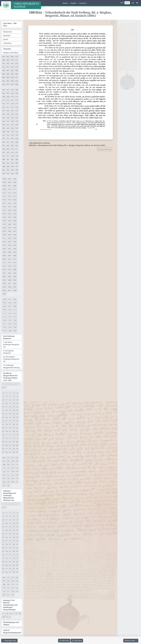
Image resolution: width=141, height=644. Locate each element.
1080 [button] (15, 270)
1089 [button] (15, 280)
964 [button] (4, 146)
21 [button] (7, 400)
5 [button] (13, 384)
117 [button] (8, 472)
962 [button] (12, 142)
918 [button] (12, 104)
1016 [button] (9, 196)
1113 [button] (9, 313)
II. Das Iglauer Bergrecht (8, 352)
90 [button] (3, 449)
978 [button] (12, 156)
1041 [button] (15, 224)
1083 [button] (15, 273)
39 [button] (17, 410)
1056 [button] (15, 242)
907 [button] (17, 93)
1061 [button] (9, 249)
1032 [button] (15, 214)
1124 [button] (4, 327)
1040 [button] (9, 224)
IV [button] (11, 613)
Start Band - (10, 25)
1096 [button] (4, 291)
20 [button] (3, 400)
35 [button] (3, 410)
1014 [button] (15, 193)
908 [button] (4, 97)
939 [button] (17, 121)
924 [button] (4, 111)
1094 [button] (9, 287)
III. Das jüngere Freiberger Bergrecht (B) (11, 359)
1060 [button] (4, 249)
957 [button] (8, 139)
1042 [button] (4, 228)
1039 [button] (4, 224)
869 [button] (8, 60)
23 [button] (14, 400)
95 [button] (3, 452)
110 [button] (12, 465)
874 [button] (12, 63)
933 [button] (8, 118)
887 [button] (17, 74)
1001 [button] (9, 179)
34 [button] (17, 407)
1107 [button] (9, 306)
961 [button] (8, 142)
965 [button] (8, 146)
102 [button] (12, 458)
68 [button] (14, 431)
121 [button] (8, 475)
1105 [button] (15, 303)
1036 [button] (4, 221)
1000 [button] (4, 179)
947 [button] (17, 128)
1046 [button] (9, 231)
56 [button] (7, 424)
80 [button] (3, 442)
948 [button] (4, 132)
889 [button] (8, 77)
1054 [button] (4, 242)
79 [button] (17, 438)
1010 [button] (9, 189)
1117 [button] (15, 317)
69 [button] (17, 431)
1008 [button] (15, 186)
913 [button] (8, 100)
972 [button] (4, 153)
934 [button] (12, 118)
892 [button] (4, 81)
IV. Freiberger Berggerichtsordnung (12, 366)
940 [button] (4, 125)
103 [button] (17, 458)
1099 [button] (4, 294)
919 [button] (17, 104)
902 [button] (12, 90)
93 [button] (14, 449)
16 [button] (7, 396)
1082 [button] (9, 273)
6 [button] (16, 384)
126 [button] (12, 479)
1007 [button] (9, 186)
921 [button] (8, 107)
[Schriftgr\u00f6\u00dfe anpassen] (133, 3)
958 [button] (12, 139)
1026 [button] (15, 207)
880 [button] (4, 70)
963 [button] (17, 142)
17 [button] (10, 396)
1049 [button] (9, 235)
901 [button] (8, 90)
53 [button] (14, 421)
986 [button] (12, 163)
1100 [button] (4, 299)
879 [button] (17, 67)
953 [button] (8, 135)
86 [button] (7, 445)
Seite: (122, 3)
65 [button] (3, 431)
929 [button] (8, 114)
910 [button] (12, 97)
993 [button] (8, 170)
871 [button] (17, 60)
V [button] (13, 613)
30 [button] (3, 407)
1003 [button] (4, 182)
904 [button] (4, 93)
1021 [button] (4, 203)
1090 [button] (4, 284)
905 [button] (8, 93)
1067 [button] (9, 256)
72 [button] (10, 435)
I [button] (3, 613)
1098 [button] (15, 291)
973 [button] (8, 153)
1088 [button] (9, 280)
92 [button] (10, 449)
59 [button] (17, 424)
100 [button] (4, 458)
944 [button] (4, 128)
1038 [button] (15, 221)
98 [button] (14, 452)
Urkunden (7, 49)
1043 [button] (9, 228)
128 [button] (4, 482)
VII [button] (20, 613)
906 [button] (12, 93)
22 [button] (10, 400)
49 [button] (17, 417)
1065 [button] (15, 252)
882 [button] (12, 70)
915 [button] (17, 100)
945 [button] (8, 128)
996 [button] (4, 174)
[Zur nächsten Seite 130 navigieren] (131, 641)
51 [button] (7, 421)
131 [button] (17, 482)
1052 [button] (9, 238)
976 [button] (4, 156)
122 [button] (12, 475)
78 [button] (14, 438)
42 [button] (10, 414)
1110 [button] (9, 310)
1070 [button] (9, 259)
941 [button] (8, 125)
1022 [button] (9, 203)
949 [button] (8, 132)
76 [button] (7, 438)
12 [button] (10, 393)
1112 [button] (4, 313)
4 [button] (11, 384)
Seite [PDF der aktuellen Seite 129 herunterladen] (64, 641)
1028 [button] (9, 210)
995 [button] (17, 170)
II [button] (5, 613)
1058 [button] (9, 245)
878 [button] (12, 67)
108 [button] (4, 465)
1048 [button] (4, 235)
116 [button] (4, 472)
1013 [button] (9, 193)
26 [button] (7, 403)
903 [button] (17, 90)
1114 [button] (15, 313)
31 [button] (7, 407)
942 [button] (12, 125)
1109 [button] (4, 310)
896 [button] (4, 84)
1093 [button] (4, 287)
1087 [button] (4, 280)
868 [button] (4, 60)
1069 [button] (4, 259)
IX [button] (7, 617)
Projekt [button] (74, 3)
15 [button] (3, 396)
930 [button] (12, 114)
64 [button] (17, 428)
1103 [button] (4, 303)
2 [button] (5, 384)
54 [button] (17, 421)
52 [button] (10, 421)
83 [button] (14, 442)
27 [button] (10, 403)
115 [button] (17, 468)
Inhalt (6, 39)
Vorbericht (7, 43)
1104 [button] (9, 303)
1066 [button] (4, 256)
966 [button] (12, 146)
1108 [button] (15, 306)
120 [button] (4, 475)
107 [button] (17, 461)
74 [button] (17, 435)
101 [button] (8, 458)
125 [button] (8, 479)
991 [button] (17, 167)
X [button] (10, 617)
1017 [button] (15, 196)
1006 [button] (4, 186)
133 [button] (8, 485)
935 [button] (17, 118)
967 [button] (17, 146)
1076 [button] (9, 266)
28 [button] (14, 403)
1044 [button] (15, 228)
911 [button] (17, 97)
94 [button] (17, 449)
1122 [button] (9, 324)
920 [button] (4, 107)
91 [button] (7, 449)
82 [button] (10, 442)
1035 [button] (15, 217)
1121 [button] (4, 324)
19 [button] (17, 396)
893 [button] (8, 81)
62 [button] (10, 428)
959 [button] (17, 139)
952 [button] (4, 135)
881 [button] (8, 70)
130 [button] (12, 482)
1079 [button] (9, 270)
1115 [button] (4, 317)
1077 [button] (15, 266)
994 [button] (12, 170)
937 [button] (8, 121)
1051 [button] (4, 238)
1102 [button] (15, 299)
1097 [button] (9, 291)
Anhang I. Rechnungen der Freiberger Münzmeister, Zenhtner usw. (10, 495)
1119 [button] (9, 320)
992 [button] (4, 170)
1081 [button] (4, 273)
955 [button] (17, 135)
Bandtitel (7, 36)
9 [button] (5, 388)
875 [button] (17, 63)
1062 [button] (15, 249)
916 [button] (4, 104)
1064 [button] (9, 252)
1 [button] (3, 384)
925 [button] (8, 111)
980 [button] (4, 160)
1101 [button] (9, 299)
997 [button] (8, 174)
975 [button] (17, 153)
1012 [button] (4, 193)
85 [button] (3, 445)
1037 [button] (9, 221)
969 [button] (8, 149)
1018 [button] (4, 200)
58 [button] (14, 424)
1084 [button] (4, 277)
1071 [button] (15, 259)
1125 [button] (9, 327)
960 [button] (4, 142)
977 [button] (8, 156)
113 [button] (8, 468)
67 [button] (10, 431)
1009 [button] (4, 189)
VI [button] (16, 613)
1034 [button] (9, 217)
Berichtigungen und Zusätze (11, 623)
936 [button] (4, 121)
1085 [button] (9, 277)
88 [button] (14, 445)
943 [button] (17, 125)
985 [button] (8, 163)
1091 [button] (9, 284)
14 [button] (17, 393)
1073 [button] (9, 263)
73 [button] (14, 435)
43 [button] (14, 414)
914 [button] (12, 100)
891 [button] (17, 77)
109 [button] (8, 465)
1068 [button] (15, 256)
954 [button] (12, 135)
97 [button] (10, 452)
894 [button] (12, 81)
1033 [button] (4, 217)
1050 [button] (15, 235)
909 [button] (8, 97)
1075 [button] (4, 266)
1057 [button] (4, 245)
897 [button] (8, 84)
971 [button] (17, 149)
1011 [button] (15, 189)
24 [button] (17, 400)
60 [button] (3, 428)
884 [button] (4, 74)
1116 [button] (9, 317)
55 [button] (3, 424)
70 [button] (3, 435)
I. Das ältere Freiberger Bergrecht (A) (11, 345)
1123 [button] (15, 324)
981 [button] (8, 160)
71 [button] (7, 435)
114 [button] (12, 468)
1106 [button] (4, 306)
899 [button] (17, 84)
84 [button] (17, 442)
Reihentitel (8, 32)
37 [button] (10, 410)
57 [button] (10, 424)
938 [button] (12, 121)
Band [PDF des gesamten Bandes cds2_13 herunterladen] (77, 641)
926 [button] (12, 111)
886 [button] (12, 74)
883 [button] (17, 70)
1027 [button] (4, 210)
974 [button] (12, 153)
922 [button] (12, 107)
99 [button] (17, 452)
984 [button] (4, 163)
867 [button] (17, 57)
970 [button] (12, 149)
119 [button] (17, 472)
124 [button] (4, 479)
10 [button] (3, 393)
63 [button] (14, 428)
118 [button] (12, 472)
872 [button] (4, 63)
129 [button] (8, 482)
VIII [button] (3, 617)
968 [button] (4, 149)
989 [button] (8, 167)
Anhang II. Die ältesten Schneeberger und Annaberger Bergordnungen (10, 605)
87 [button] (10, 445)
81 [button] (7, 442)
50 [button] (3, 421)
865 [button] (8, 57)
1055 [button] (9, 242)
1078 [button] (4, 270)
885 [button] (8, 74)
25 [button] (3, 403)
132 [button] (4, 485)
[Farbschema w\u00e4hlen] (137, 3)
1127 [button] (4, 331)
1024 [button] (4, 207)
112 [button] (4, 468)
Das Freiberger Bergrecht (9, 337)
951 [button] (17, 132)
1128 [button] (9, 331)
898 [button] (12, 84)
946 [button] (12, 128)
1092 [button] (15, 284)
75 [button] (3, 438)
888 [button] (4, 77)
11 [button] (7, 393)
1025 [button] (9, 207)
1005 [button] (15, 182)
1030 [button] (4, 214)
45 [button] (3, 417)
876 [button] (4, 67)
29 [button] (17, 403)
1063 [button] (4, 252)
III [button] (8, 613)
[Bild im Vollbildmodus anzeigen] (113, 23)
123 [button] (17, 475)
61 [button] (7, 428)
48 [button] (14, 417)
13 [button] (14, 393)
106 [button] (12, 461)
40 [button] (3, 414)
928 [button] (4, 114)
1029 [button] (15, 210)
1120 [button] (15, 320)
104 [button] (4, 461)
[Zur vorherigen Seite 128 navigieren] (9, 641)
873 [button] (8, 63)
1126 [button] (15, 327)
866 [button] (12, 57)
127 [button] (17, 479)
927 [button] (17, 111)
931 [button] (17, 114)
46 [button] (7, 417)
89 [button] (17, 445)
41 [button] (7, 414)
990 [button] (12, 167)
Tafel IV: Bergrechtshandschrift (12, 631)
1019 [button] (9, 200)
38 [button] (14, 410)
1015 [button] (4, 196)
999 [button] (17, 174)
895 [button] (17, 81)
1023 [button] (15, 203)
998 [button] (12, 174)
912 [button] (4, 100)
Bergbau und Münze (11, 53)
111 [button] (17, 465)
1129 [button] (15, 331)
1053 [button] (15, 238)
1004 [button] (9, 182)
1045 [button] (4, 231)
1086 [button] (15, 277)
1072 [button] (4, 263)
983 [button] (17, 160)
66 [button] (7, 431)
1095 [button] (15, 287)
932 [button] (4, 118)
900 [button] (4, 90)
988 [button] (4, 167)
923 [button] (17, 107)
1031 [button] (9, 214)
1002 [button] (15, 179)
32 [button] (10, 407)
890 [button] (12, 77)
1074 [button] (15, 263)
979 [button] (17, 156)
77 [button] (10, 438)
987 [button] (17, 163)
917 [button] (8, 104)
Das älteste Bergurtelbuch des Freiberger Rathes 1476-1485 (10, 377)
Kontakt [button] (83, 3)
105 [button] (8, 461)
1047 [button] (15, 231)
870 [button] (12, 60)
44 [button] (17, 414)
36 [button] (7, 410)
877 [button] (8, 67)
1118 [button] (4, 320)
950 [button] (12, 132)
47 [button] (10, 417)
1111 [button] (15, 310)
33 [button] (14, 407)
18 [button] (14, 396)
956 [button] (4, 139)
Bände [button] (65, 3)
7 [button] (18, 384)
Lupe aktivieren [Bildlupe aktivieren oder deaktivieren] (105, 149)
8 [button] (3, 388)
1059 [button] (15, 245)
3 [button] (8, 384)
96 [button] (7, 452)
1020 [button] (15, 200)
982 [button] (12, 160)
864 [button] (4, 57)
